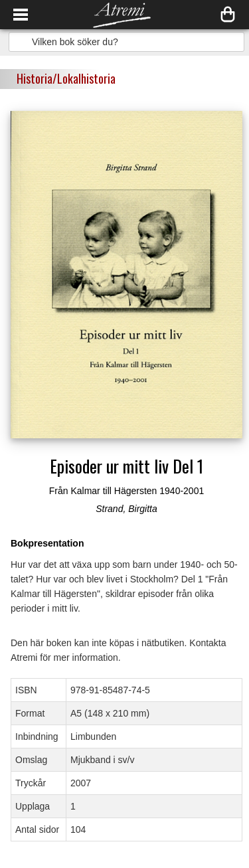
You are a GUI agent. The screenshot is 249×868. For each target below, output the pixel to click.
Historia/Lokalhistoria (66, 78)
